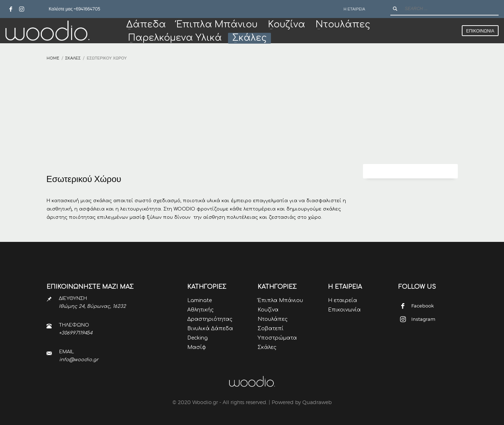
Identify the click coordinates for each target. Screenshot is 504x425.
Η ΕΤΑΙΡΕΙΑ (354, 9)
